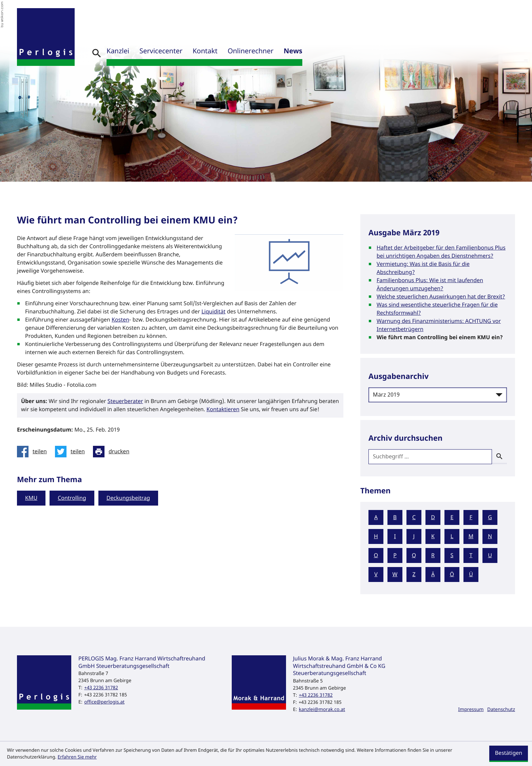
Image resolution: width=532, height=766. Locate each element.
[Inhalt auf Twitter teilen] (72, 452)
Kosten (120, 320)
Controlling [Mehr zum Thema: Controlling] (72, 498)
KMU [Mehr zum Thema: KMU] (31, 498)
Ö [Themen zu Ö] (452, 574)
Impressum (471, 709)
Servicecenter (161, 51)
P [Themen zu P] (395, 555)
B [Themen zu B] (395, 517)
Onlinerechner (251, 51)
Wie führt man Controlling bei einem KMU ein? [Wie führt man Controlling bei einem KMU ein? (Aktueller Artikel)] (440, 338)
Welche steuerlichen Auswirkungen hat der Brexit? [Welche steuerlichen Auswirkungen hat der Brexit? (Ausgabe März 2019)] (441, 297)
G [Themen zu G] (490, 517)
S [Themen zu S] (452, 555)
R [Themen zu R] (433, 555)
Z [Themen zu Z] (414, 574)
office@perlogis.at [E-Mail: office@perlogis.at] (104, 702)
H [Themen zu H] (376, 536)
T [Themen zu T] (471, 555)
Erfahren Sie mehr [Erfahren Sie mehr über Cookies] (77, 757)
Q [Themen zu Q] (414, 555)
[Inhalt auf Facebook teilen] (34, 452)
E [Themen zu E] (452, 517)
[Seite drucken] (113, 452)
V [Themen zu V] (376, 574)
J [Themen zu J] (414, 536)
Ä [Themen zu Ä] (433, 574)
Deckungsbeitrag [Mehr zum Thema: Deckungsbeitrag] (128, 498)
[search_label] (430, 457)
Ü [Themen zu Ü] (471, 574)
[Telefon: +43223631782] (101, 688)
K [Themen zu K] (433, 536)
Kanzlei (118, 51)
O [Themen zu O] (376, 555)
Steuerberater (125, 401)
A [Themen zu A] (376, 517)
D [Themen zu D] (433, 517)
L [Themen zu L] (452, 536)
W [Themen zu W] (395, 574)
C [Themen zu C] (414, 517)
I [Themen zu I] (395, 536)
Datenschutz (501, 709)
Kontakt (205, 51)
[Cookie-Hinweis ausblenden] (509, 754)
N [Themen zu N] (490, 536)
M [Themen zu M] (471, 536)
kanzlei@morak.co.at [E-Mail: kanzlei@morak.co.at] (322, 709)
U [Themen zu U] (490, 555)
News (293, 51)
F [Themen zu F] (471, 517)
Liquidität (214, 312)
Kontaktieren (223, 409)
